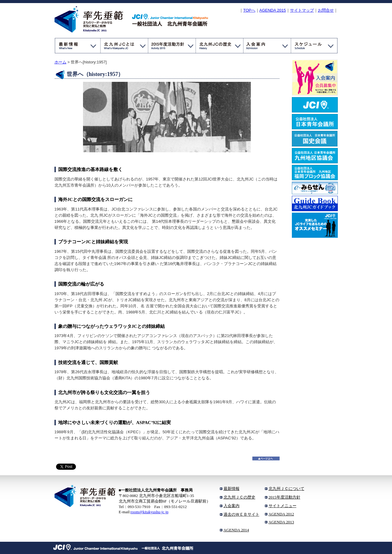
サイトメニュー (283, 506)
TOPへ (249, 10)
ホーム (60, 62)
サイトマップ (302, 10)
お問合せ (326, 10)
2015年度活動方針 (285, 497)
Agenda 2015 (273, 10)
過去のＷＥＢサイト (241, 514)
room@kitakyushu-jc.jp (150, 512)
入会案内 (232, 506)
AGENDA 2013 (281, 522)
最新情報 (232, 489)
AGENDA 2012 (281, 514)
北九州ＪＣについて (286, 489)
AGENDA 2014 (236, 530)
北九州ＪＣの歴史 (239, 497)
